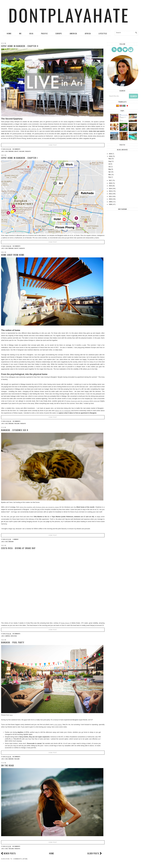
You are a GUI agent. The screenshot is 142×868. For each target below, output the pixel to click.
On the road (7, 765)
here (11, 715)
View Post (53, 145)
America (73, 33)
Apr (109, 172)
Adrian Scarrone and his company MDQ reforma (82, 401)
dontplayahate (69, 15)
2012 (110, 194)
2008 (110, 204)
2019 (110, 154)
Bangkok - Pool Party (13, 642)
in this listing (58, 725)
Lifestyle (103, 33)
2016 (110, 183)
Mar (110, 175)
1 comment (16, 539)
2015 (110, 186)
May (110, 169)
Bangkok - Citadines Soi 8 (15, 430)
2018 (110, 156)
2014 (110, 189)
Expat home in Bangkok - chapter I (19, 158)
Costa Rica (14, 636)
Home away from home (13, 255)
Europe (59, 33)
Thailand (22, 151)
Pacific (44, 33)
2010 (110, 199)
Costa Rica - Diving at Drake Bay (18, 548)
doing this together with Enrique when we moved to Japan (39, 507)
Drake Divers (65, 623)
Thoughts (28, 151)
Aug (110, 161)
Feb (110, 177)
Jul (109, 164)
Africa (88, 33)
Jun (109, 167)
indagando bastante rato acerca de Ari (27, 129)
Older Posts (93, 853)
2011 (110, 196)
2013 (110, 191)
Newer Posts (10, 853)
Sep (110, 159)
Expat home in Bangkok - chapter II (20, 46)
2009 (110, 202)
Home (9, 33)
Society (16, 151)
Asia (31, 33)
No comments (17, 149)
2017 (110, 180)
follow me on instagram (63, 411)
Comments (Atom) (21, 859)
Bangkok (11, 151)
